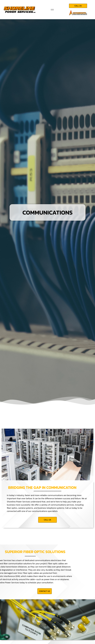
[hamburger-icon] (52, 10)
